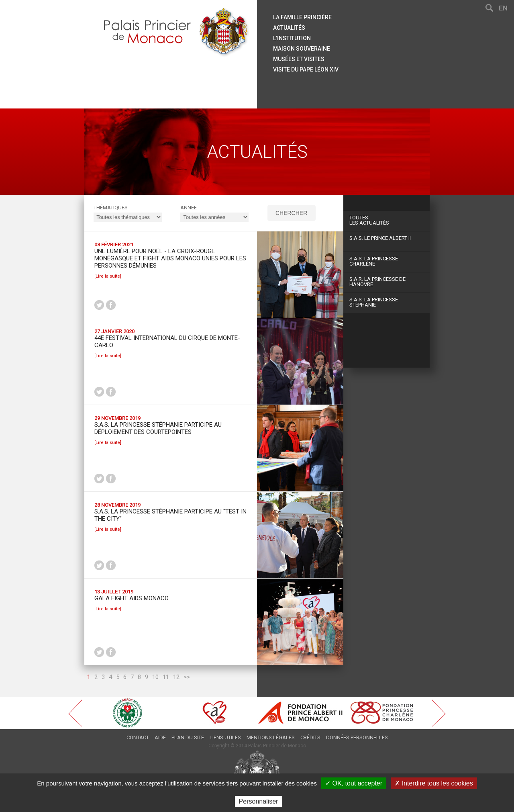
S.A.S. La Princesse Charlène (374, 261)
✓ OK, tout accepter (354, 783)
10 (155, 677)
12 (176, 677)
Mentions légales (271, 737)
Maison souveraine (302, 49)
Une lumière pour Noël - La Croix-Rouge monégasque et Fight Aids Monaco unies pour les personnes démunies (170, 258)
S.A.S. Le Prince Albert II (380, 238)
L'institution (292, 38)
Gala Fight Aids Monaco (132, 598)
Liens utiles (225, 737)
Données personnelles (357, 737)
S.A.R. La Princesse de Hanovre (377, 282)
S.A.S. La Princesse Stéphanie (374, 302)
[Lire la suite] (108, 276)
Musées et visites (299, 59)
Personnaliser (259, 801)
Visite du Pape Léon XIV (306, 70)
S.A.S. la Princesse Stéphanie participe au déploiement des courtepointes (158, 428)
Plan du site (188, 737)
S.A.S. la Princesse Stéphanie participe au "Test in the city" (170, 515)
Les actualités (387, 220)
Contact (138, 737)
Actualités (289, 28)
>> (187, 677)
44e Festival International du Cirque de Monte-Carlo (167, 342)
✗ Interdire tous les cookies (434, 783)
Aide (160, 737)
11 (166, 677)
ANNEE (189, 208)
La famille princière (302, 17)
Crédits (310, 737)
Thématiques (111, 208)
